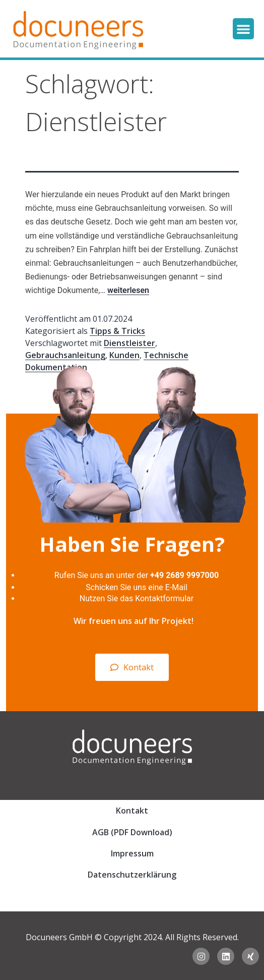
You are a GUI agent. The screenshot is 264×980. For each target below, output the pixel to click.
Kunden (124, 355)
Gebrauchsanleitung (65, 355)
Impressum (132, 853)
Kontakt (132, 811)
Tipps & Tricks (117, 331)
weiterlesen (128, 290)
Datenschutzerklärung (132, 875)
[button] (243, 29)
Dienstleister (129, 343)
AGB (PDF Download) (132, 832)
